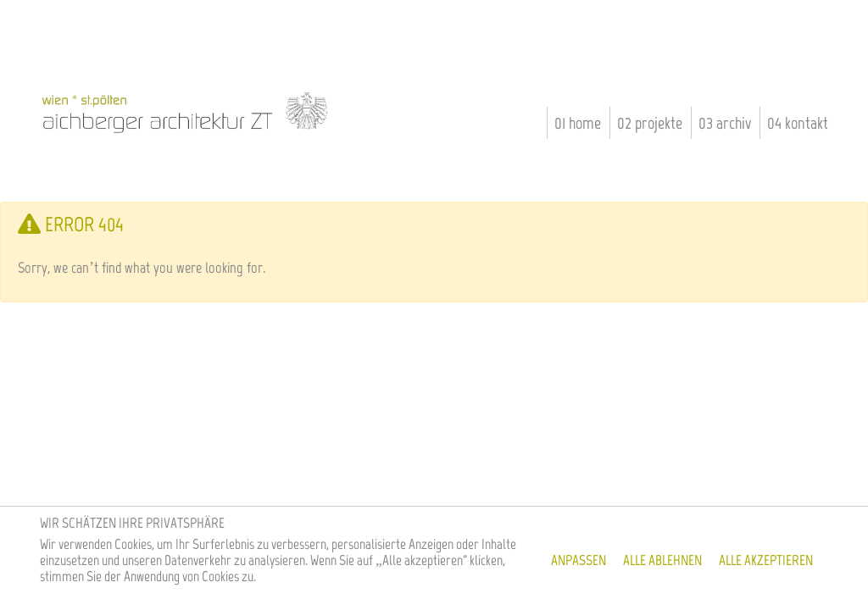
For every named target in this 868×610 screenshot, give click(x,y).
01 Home (578, 123)
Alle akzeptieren (766, 560)
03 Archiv (725, 123)
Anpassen (579, 560)
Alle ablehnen (662, 560)
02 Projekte (650, 123)
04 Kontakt (798, 123)
